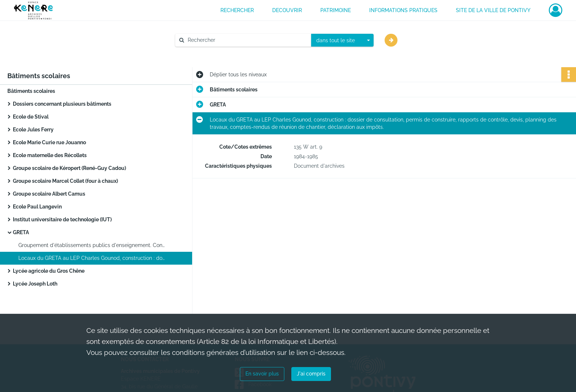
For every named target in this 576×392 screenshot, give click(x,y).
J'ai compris (311, 374)
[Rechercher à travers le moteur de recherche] (247, 40)
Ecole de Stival (31, 117)
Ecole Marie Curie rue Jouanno (49, 142)
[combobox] (342, 40)
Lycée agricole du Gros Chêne (49, 271)
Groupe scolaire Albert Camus (49, 194)
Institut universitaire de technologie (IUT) (62, 219)
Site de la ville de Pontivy (493, 10)
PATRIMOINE (336, 10)
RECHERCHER (237, 10)
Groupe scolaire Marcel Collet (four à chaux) (65, 181)
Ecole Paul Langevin (37, 207)
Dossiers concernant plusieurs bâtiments (62, 104)
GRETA (21, 232)
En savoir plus (262, 374)
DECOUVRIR (287, 10)
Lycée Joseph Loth (35, 284)
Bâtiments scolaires (31, 91)
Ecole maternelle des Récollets (50, 155)
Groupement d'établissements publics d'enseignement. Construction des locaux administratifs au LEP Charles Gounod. (92, 245)
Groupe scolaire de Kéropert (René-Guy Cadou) (69, 168)
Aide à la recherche (203, 52)
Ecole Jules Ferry (33, 130)
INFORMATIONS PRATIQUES (403, 10)
